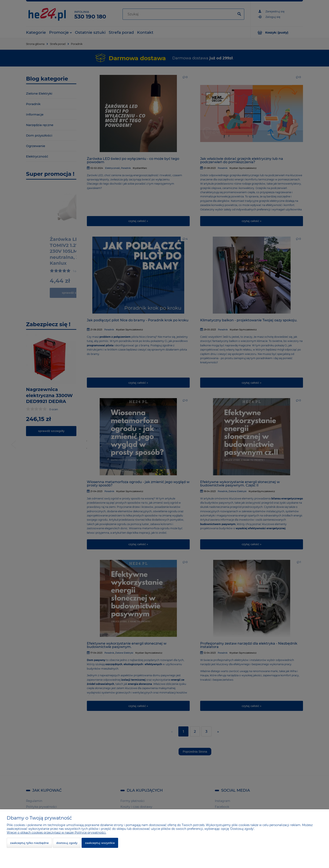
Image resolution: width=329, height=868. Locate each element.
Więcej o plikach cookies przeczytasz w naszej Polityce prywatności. (56, 833)
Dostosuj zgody (67, 843)
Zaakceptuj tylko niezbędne (29, 843)
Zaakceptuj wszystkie (100, 843)
